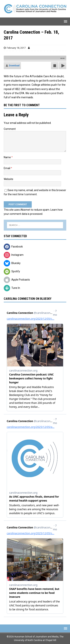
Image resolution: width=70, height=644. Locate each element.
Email (7, 168)
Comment (10, 129)
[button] (65, 21)
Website (8, 179)
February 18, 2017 (16, 48)
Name (8, 157)
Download (14, 66)
